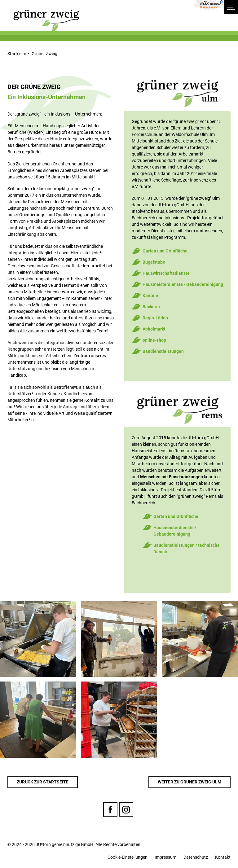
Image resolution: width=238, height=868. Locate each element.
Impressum (165, 857)
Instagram (126, 809)
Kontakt (223, 857)
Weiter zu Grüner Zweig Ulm (190, 782)
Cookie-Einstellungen (128, 857)
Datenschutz (196, 857)
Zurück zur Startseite (43, 782)
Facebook (110, 809)
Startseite (17, 54)
